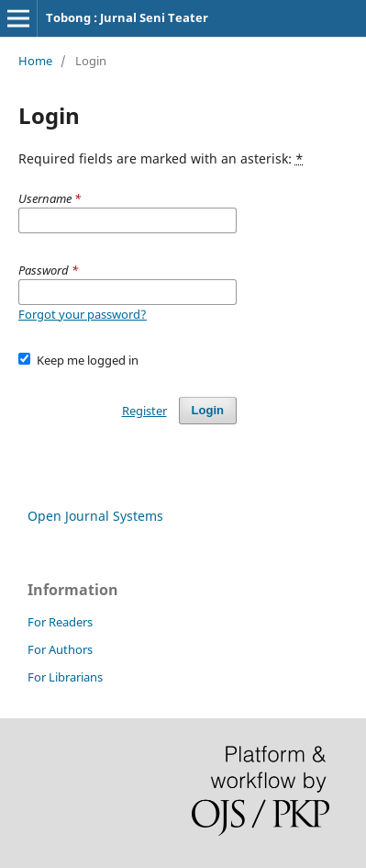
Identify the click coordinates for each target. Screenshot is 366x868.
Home (35, 61)
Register (144, 411)
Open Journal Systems (95, 516)
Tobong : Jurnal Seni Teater (127, 17)
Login (208, 410)
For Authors (60, 649)
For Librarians (65, 677)
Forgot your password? (83, 314)
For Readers (60, 622)
